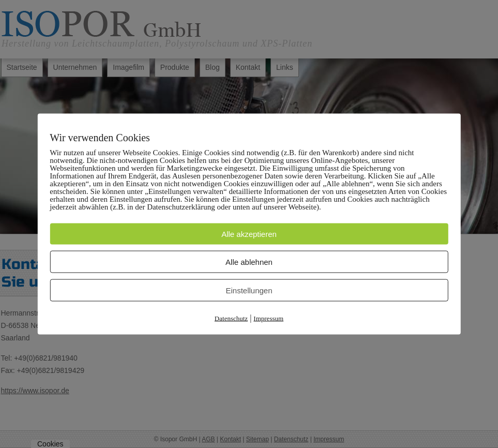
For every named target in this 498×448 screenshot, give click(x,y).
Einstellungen (249, 290)
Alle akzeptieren (249, 234)
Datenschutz (231, 318)
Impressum (268, 318)
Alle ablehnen (249, 262)
